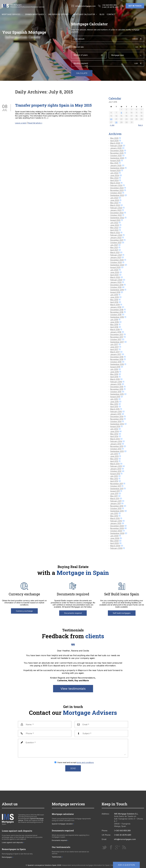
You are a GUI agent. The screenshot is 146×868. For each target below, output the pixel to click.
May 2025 (114, 163)
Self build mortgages (122, 613)
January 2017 (116, 354)
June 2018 (114, 322)
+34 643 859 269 (109, 5)
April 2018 (114, 327)
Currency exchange (24, 611)
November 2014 (117, 419)
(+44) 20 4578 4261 (110, 7)
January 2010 (116, 523)
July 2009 (114, 536)
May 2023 (114, 203)
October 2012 (116, 471)
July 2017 (114, 344)
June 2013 (114, 456)
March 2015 (115, 409)
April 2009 (114, 543)
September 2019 (117, 290)
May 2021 (114, 247)
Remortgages (7, 857)
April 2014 (114, 436)
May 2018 (114, 325)
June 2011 (114, 494)
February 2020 (116, 280)
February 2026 (116, 146)
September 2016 (117, 364)
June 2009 (115, 538)
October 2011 (116, 486)
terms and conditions (85, 762)
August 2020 (115, 267)
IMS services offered (59, 14)
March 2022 (115, 233)
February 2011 (116, 501)
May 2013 (114, 459)
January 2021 (116, 257)
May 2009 (114, 541)
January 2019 (116, 307)
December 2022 (117, 213)
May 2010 (114, 516)
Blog (102, 14)
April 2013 (114, 461)
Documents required (73, 613)
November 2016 (117, 359)
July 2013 (114, 454)
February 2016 (116, 382)
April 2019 (114, 302)
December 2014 (117, 416)
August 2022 (115, 220)
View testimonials (73, 689)
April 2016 (114, 377)
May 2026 (114, 138)
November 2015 (117, 389)
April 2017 (114, 349)
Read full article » (35, 123)
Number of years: (81, 55)
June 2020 (115, 272)
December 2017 (117, 334)
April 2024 (114, 180)
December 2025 (117, 151)
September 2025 (117, 158)
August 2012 (115, 474)
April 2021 (114, 250)
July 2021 (114, 245)
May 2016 (114, 374)
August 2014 (115, 426)
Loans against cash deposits (12, 842)
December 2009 (117, 526)
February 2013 (116, 466)
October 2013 (116, 449)
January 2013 (116, 469)
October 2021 (116, 243)
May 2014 (114, 434)
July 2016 (114, 369)
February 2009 (116, 548)
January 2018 (116, 332)
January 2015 (116, 414)
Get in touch (135, 6)
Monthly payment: (81, 63)
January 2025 (116, 165)
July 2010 (114, 513)
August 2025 (115, 160)
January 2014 (116, 444)
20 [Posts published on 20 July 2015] (111, 119)
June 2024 (115, 175)
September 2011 (117, 489)
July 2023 (114, 198)
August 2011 (115, 491)
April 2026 (114, 141)
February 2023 (116, 208)
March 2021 (115, 252)
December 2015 (117, 387)
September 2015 (117, 394)
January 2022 (116, 238)
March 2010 (115, 518)
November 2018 (117, 312)
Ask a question (126, 865)
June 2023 (115, 200)
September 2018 (117, 317)
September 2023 (117, 195)
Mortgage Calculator (84, 14)
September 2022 (117, 218)
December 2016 (117, 357)
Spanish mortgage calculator (62, 824)
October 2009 (116, 531)
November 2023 (117, 190)
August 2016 (115, 367)
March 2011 (115, 498)
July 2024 (114, 173)
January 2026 (116, 148)
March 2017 (115, 352)
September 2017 (117, 342)
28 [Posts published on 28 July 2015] (116, 122)
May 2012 (114, 479)
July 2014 (114, 429)
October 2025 (116, 156)
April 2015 (114, 407)
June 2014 (114, 431)
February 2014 (116, 441)
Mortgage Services (11, 14)
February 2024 (116, 185)
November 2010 (117, 506)
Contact (111, 14)
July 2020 (114, 270)
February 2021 (116, 255)
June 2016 (114, 372)
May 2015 (114, 404)
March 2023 (115, 205)
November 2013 (117, 446)
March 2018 (115, 329)
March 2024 (115, 183)
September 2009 (117, 533)
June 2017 (114, 347)
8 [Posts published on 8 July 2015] (121, 113)
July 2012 (114, 476)
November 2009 (117, 528)
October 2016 (116, 362)
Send (73, 768)
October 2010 (116, 508)
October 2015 (116, 392)
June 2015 (114, 402)
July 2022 (114, 223)
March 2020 (115, 277)
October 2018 (116, 315)
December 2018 (117, 310)
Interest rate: (79, 47)
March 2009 (115, 546)
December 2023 (117, 188)
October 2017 (116, 339)
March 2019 (115, 305)
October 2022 (116, 215)
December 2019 (117, 285)
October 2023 (116, 193)
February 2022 (116, 235)
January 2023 (116, 210)
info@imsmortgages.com (85, 6)
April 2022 (114, 230)
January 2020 (116, 282)
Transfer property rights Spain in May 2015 (53, 105)
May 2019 (114, 300)
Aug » (141, 125)
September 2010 (117, 511)
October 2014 (116, 421)
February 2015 (116, 412)
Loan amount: (79, 39)
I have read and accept (75, 762)
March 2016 (115, 379)
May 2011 (114, 496)
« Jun (112, 125)
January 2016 (116, 384)
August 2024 (115, 170)
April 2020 (114, 275)
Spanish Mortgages (35, 14)
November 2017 (117, 337)
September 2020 (117, 265)
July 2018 (114, 320)
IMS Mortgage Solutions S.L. (126, 814)
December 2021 (117, 240)
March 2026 (115, 143)
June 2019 (114, 297)
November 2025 (117, 153)
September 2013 (117, 451)
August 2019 (115, 292)
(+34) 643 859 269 (122, 831)
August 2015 (115, 397)
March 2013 (115, 464)
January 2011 (115, 503)
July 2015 (114, 399)
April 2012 (114, 481)
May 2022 (114, 228)
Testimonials (57, 857)
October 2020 (116, 262)
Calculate (82, 73)
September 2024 (117, 168)
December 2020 (117, 260)
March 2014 (115, 439)
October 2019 (116, 287)
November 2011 (117, 484)
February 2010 (116, 521)
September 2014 (117, 424)
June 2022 (115, 225)
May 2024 (114, 178)
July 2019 (114, 295)
